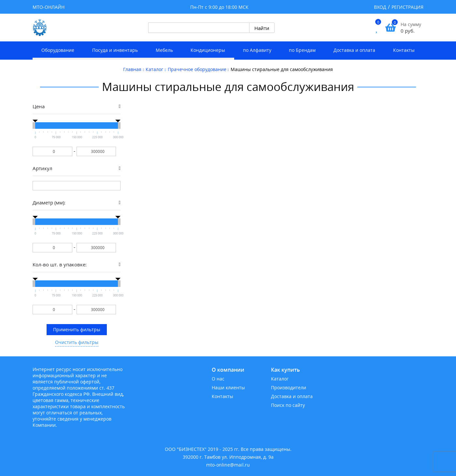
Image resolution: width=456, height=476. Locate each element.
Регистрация (407, 7)
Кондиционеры (208, 50)
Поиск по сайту (288, 405)
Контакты (404, 50)
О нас (218, 379)
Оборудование (58, 50)
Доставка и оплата (354, 50)
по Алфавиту (257, 50)
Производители (289, 387)
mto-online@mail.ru (228, 465)
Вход (380, 7)
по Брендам (302, 50)
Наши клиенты (228, 387)
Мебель (164, 50)
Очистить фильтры (77, 342)
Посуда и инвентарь (115, 50)
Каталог (280, 379)
